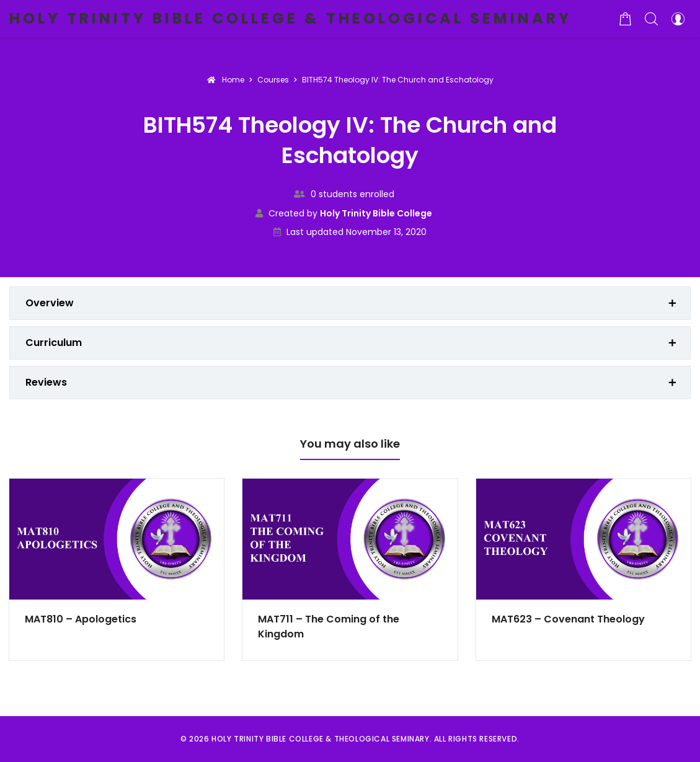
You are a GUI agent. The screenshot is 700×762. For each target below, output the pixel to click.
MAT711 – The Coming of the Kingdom (329, 627)
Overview (50, 303)
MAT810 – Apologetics (81, 619)
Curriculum (54, 343)
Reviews (46, 382)
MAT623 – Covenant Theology (568, 619)
